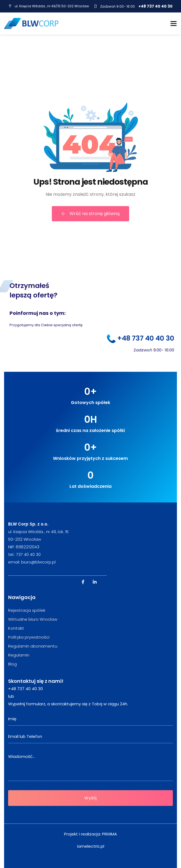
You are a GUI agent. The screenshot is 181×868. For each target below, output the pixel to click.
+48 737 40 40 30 (155, 6)
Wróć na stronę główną (90, 214)
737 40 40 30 (28, 554)
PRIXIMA (109, 834)
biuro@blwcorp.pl (38, 562)
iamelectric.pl (91, 846)
